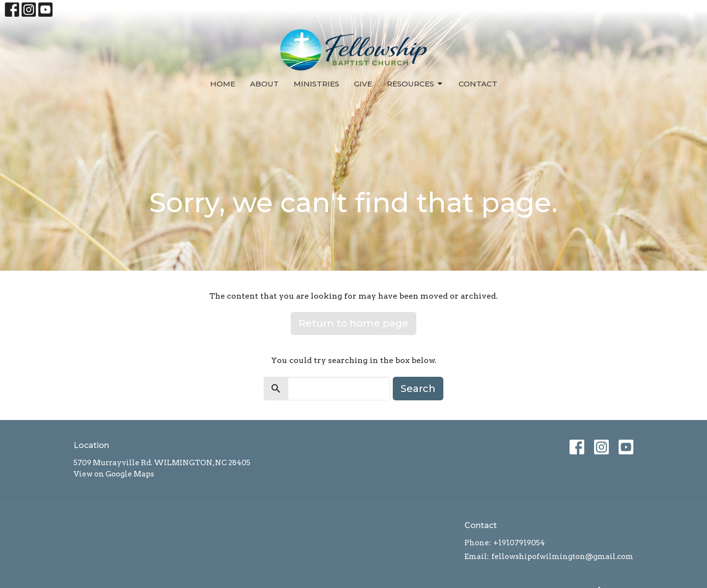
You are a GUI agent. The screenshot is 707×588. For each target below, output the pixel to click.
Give (363, 84)
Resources (415, 84)
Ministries (316, 84)
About (264, 84)
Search (418, 389)
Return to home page (353, 323)
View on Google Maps (114, 474)
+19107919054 (519, 543)
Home (223, 84)
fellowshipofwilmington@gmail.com (562, 557)
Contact (478, 84)
